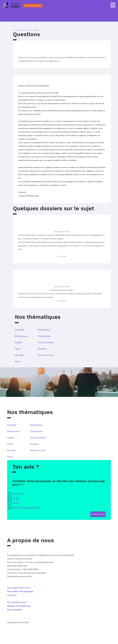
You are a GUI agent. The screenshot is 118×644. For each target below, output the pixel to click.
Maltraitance (44, 330)
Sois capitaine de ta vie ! (19, 588)
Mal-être (19, 355)
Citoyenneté (44, 336)
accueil (15, 30)
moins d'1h (18, 494)
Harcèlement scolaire (62, 287)
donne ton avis (98, 514)
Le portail (12, 595)
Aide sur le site (45, 355)
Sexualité (19, 330)
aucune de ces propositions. (26, 508)
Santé (18, 349)
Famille (18, 343)
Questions (22, 30)
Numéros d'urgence (33, 6)
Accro (18, 362)
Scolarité (30, 30)
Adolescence (21, 336)
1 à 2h (15, 499)
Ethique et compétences (19, 606)
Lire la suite (62, 256)
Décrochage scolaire (62, 232)
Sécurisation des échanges (20, 591)
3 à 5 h (16, 503)
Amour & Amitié (46, 343)
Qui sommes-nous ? (17, 602)
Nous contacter (15, 610)
